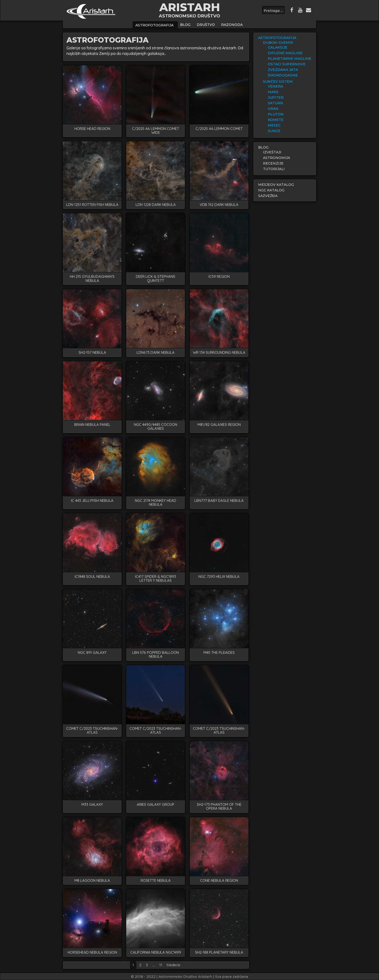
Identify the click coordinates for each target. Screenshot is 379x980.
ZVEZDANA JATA (283, 70)
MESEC (274, 125)
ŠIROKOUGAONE (283, 75)
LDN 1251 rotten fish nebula (92, 205)
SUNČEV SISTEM (278, 82)
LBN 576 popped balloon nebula (156, 655)
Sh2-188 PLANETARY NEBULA (219, 953)
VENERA (275, 86)
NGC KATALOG (271, 190)
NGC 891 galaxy (92, 653)
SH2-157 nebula (92, 353)
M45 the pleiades (219, 653)
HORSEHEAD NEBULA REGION (92, 953)
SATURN (275, 103)
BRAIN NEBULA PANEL (92, 425)
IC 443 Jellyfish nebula (92, 501)
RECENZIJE (273, 163)
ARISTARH (190, 7)
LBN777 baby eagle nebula (219, 501)
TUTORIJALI (274, 169)
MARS (273, 92)
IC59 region (219, 277)
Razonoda (232, 25)
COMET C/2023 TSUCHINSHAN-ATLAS (92, 731)
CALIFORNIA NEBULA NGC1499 (156, 953)
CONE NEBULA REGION (219, 881)
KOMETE (276, 120)
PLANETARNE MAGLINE (290, 59)
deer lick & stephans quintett (156, 279)
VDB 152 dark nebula (219, 205)
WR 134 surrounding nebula (219, 353)
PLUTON (276, 114)
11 (161, 965)
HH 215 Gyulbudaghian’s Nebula (92, 279)
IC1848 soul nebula (92, 577)
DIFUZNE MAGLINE (285, 53)
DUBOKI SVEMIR (278, 43)
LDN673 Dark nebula (156, 353)
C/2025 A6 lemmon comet (219, 129)
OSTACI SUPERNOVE (287, 64)
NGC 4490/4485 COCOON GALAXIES (156, 427)
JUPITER (276, 98)
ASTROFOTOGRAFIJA (154, 25)
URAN (273, 109)
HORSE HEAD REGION (92, 129)
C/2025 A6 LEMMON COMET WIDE (156, 131)
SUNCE (274, 131)
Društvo (206, 25)
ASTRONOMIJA (277, 158)
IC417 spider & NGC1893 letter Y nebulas (156, 579)
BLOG (185, 25)
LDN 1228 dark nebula (156, 205)
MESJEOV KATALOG (276, 185)
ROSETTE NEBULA (156, 881)
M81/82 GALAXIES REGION (219, 425)
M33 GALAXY (92, 805)
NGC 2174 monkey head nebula (156, 503)
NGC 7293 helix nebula (219, 577)
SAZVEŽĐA (268, 196)
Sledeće (173, 965)
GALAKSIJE (278, 47)
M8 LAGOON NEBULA (92, 881)
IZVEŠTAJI (272, 152)
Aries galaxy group (156, 805)
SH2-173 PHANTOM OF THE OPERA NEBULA (219, 807)
